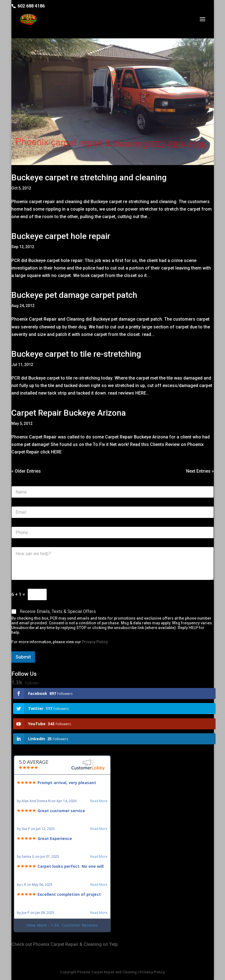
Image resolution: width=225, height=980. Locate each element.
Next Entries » (200, 471)
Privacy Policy (95, 642)
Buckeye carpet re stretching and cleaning (89, 177)
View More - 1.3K (62, 925)
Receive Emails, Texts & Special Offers (58, 611)
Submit (23, 657)
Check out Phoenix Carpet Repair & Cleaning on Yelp (65, 944)
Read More (99, 801)
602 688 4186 (31, 6)
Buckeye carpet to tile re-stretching (76, 354)
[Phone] (113, 533)
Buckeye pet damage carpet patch (74, 295)
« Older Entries (26, 471)
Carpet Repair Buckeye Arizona (69, 413)
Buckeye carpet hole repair (61, 236)
